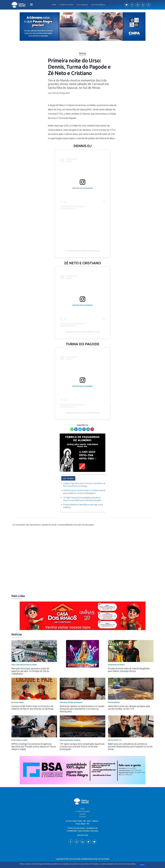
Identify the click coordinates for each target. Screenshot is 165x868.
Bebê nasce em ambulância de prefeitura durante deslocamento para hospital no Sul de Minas (130, 746)
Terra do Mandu (103, 859)
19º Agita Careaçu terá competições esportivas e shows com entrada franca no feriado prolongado (82, 746)
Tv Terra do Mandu (66, 5)
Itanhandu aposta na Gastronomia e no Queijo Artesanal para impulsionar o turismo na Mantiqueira (82, 709)
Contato (83, 817)
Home (54, 5)
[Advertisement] (82, 230)
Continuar (142, 865)
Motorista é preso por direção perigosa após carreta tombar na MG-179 (129, 707)
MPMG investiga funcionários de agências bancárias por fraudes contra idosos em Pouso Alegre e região (34, 746)
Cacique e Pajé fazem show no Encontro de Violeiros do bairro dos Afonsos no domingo (33, 707)
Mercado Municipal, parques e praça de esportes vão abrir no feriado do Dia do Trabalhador (30, 671)
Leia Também (68, 478)
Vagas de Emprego (98, 5)
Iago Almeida (53, 93)
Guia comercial (82, 5)
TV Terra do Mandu (83, 811)
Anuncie (82, 814)
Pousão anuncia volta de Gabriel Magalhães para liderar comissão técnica (129, 670)
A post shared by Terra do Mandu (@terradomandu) (82, 251)
